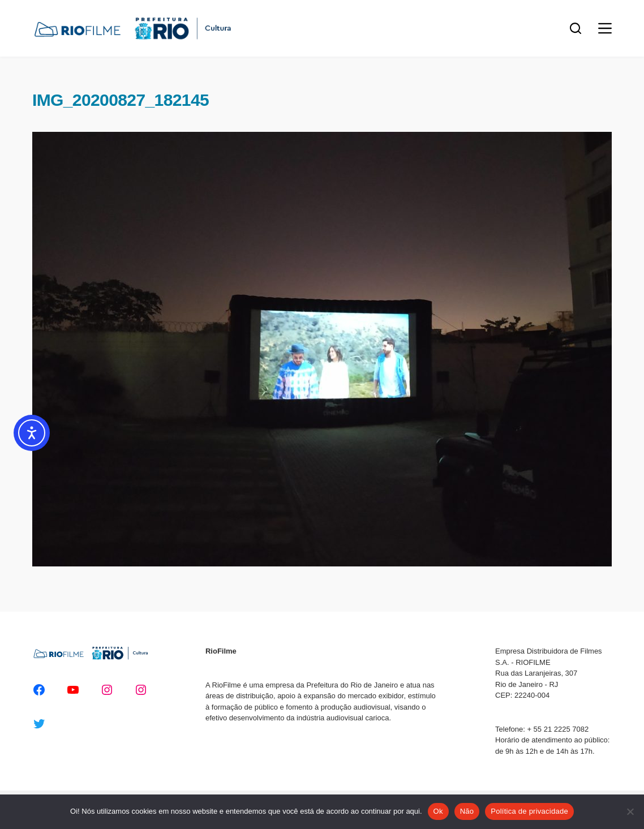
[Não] (630, 811)
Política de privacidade (529, 811)
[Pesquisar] (576, 28)
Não (467, 811)
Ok (438, 811)
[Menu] (605, 28)
